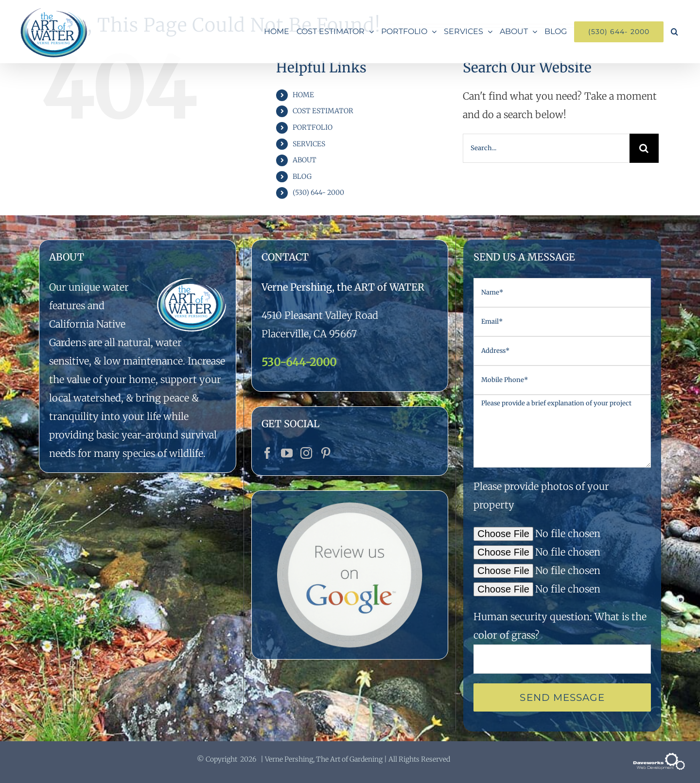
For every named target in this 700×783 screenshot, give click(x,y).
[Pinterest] (326, 453)
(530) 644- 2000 (318, 192)
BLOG (302, 176)
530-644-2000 (299, 362)
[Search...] (546, 148)
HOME (303, 95)
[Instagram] (306, 453)
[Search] (644, 148)
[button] (674, 32)
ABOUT (305, 160)
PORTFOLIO (313, 127)
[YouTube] (287, 453)
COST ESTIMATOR (323, 111)
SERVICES (309, 144)
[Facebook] (267, 453)
